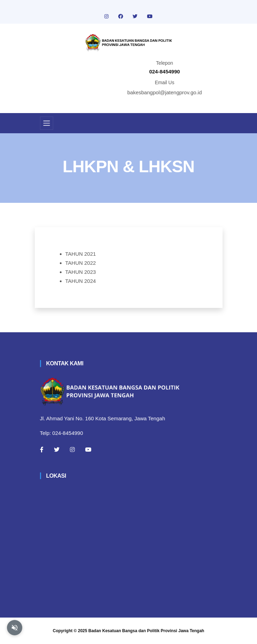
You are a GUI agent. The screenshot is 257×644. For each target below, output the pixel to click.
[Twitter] (57, 450)
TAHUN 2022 (81, 263)
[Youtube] (88, 450)
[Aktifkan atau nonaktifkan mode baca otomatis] (15, 628)
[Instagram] (72, 450)
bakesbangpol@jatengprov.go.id (164, 92)
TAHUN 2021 (81, 254)
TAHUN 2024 (81, 281)
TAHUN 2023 (81, 272)
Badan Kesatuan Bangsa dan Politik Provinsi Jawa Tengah (146, 631)
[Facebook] (42, 450)
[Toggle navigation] (47, 123)
